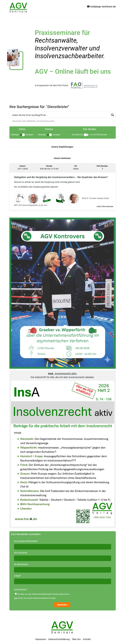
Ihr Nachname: (21, 564)
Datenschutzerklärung (59, 639)
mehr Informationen (105, 207)
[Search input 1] (61, 115)
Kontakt (87, 639)
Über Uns (76, 639)
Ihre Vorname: (21, 553)
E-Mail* (17, 576)
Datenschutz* (21, 590)
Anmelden (62, 605)
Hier (16, 598)
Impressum (41, 639)
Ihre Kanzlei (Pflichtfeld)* (26, 541)
